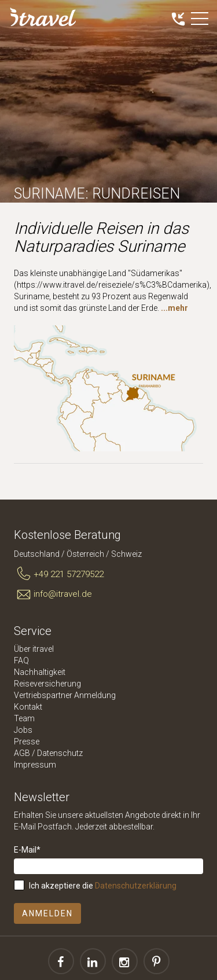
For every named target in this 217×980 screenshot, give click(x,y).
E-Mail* (27, 850)
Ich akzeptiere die (103, 886)
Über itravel (34, 649)
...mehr (174, 308)
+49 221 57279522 (59, 574)
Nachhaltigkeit (40, 672)
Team (24, 718)
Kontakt (28, 707)
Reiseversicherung (47, 684)
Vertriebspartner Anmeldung (65, 695)
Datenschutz (60, 753)
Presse (27, 742)
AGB (22, 753)
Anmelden (47, 913)
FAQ (21, 660)
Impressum (35, 765)
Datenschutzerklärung (136, 886)
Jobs (23, 730)
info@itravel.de (53, 594)
